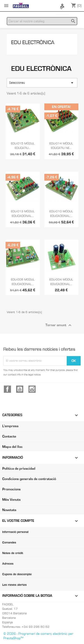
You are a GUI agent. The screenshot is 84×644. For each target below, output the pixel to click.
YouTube (20, 389)
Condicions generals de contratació (29, 479)
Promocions (11, 489)
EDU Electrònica (33, 43)
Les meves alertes (14, 585)
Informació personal (15, 532)
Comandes (9, 543)
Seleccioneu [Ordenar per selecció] (42, 83)
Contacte (9, 436)
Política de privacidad (19, 469)
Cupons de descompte (17, 574)
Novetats (9, 510)
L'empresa (10, 426)
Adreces (8, 564)
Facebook (7, 389)
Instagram (32, 389)
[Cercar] (42, 21)
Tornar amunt (59, 325)
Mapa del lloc (12, 447)
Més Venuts (11, 500)
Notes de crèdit (13, 553)
